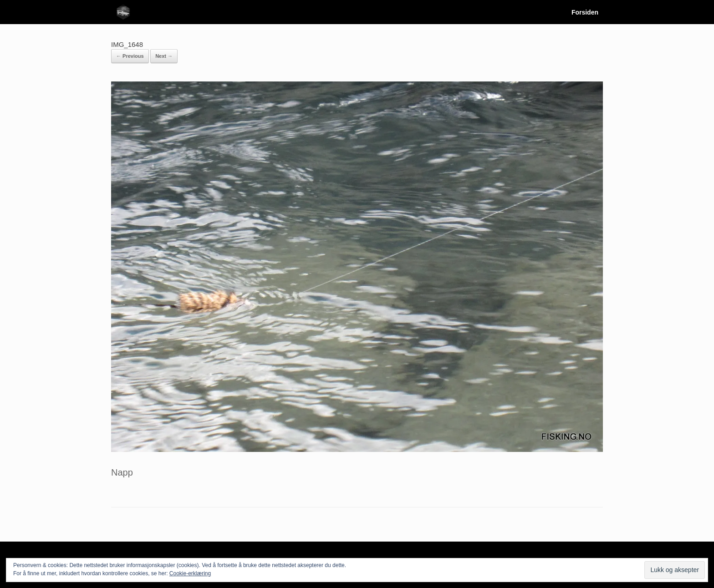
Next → (164, 56)
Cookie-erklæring (190, 573)
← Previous (130, 56)
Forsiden (578, 12)
